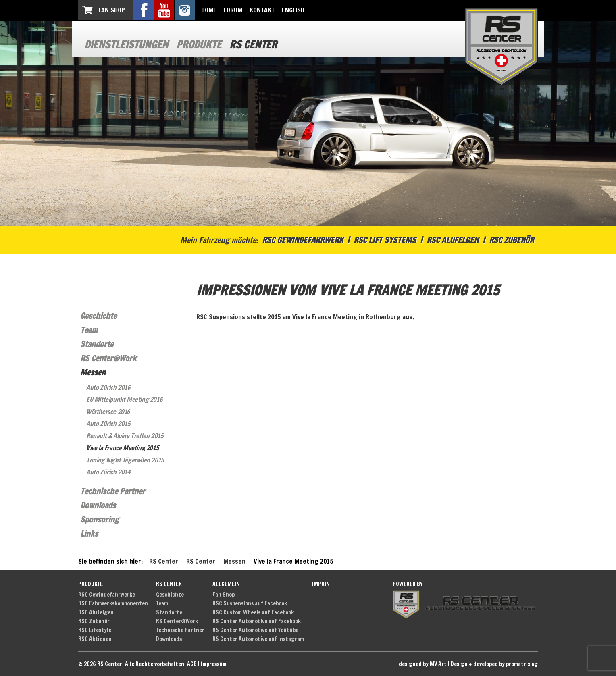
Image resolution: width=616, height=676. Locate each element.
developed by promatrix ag (506, 664)
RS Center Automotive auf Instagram (258, 639)
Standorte (97, 344)
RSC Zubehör (511, 240)
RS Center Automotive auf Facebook (257, 621)
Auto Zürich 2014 (108, 472)
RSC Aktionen (95, 639)
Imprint (322, 584)
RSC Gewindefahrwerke (107, 595)
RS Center (253, 45)
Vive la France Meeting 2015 (122, 448)
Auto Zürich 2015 (108, 424)
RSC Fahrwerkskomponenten (113, 603)
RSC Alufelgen (453, 240)
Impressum (214, 664)
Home (209, 10)
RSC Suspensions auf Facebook (250, 603)
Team (89, 330)
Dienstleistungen (126, 45)
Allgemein (226, 584)
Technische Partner (113, 491)
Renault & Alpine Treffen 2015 (125, 436)
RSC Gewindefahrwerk (303, 240)
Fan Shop (112, 10)
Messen (93, 372)
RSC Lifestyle (95, 630)
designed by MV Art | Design (433, 664)
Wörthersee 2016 (108, 412)
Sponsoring (100, 519)
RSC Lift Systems (385, 240)
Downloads (98, 505)
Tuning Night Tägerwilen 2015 (125, 460)
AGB (192, 664)
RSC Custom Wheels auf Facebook (253, 612)
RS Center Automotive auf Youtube (255, 630)
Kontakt (262, 10)
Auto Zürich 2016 (108, 387)
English (293, 10)
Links (89, 534)
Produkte (199, 45)
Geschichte (98, 316)
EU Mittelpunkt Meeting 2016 (124, 399)
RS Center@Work (108, 358)
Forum (233, 10)
